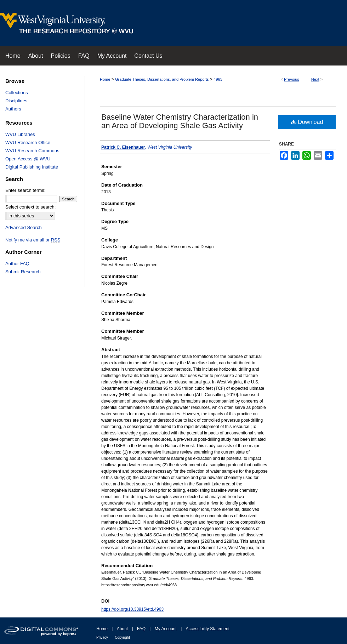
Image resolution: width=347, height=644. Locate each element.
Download (307, 122)
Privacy (102, 637)
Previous (292, 79)
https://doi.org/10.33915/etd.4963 (132, 609)
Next (315, 79)
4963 (218, 79)
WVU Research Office (28, 143)
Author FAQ (17, 264)
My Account (166, 629)
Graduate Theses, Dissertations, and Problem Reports (162, 79)
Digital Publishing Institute (32, 167)
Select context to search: (30, 207)
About (122, 629)
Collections (17, 93)
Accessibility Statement (208, 629)
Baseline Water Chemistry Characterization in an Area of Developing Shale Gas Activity (180, 121)
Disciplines (16, 101)
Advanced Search (24, 227)
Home (105, 79)
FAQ (141, 629)
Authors (13, 109)
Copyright (122, 637)
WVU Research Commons (32, 151)
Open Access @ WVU (28, 159)
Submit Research (23, 272)
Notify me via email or (33, 240)
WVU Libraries (20, 134)
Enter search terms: (25, 190)
